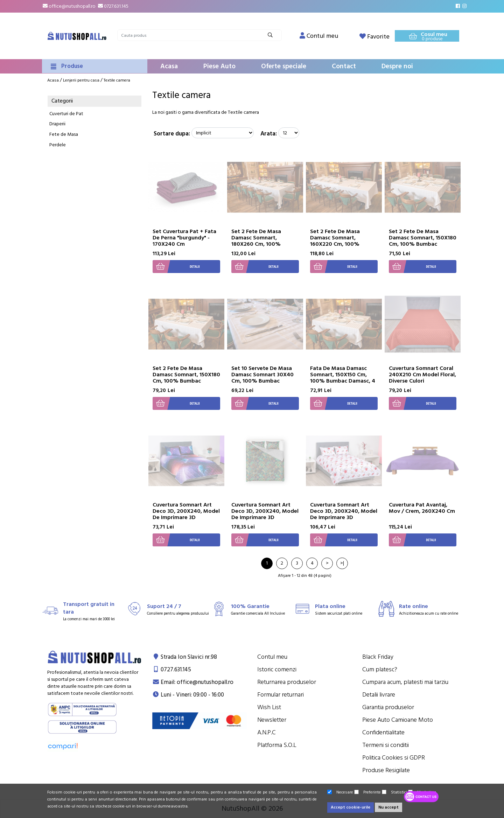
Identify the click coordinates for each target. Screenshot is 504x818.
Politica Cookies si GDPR (394, 758)
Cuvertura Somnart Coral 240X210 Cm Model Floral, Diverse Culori (422, 375)
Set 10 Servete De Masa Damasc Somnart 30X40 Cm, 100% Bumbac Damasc (262, 378)
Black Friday (378, 657)
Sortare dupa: (172, 134)
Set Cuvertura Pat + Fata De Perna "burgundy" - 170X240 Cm (184, 238)
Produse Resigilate (386, 770)
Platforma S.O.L (277, 745)
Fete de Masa (64, 134)
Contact (344, 66)
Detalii (176, 267)
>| (342, 563)
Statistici (394, 792)
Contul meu (272, 657)
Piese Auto (219, 66)
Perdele (58, 145)
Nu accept (388, 807)
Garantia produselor (388, 707)
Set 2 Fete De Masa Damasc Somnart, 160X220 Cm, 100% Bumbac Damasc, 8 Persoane (335, 244)
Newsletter (272, 720)
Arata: (269, 134)
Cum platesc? (380, 669)
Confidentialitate (383, 732)
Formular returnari (281, 695)
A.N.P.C (267, 732)
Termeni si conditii (386, 745)
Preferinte (367, 792)
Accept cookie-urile (351, 807)
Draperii (57, 124)
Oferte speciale (284, 66)
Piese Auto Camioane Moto (398, 720)
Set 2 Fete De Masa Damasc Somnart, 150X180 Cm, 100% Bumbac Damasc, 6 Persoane (423, 241)
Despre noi (397, 66)
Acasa (169, 66)
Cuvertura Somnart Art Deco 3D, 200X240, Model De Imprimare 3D (186, 511)
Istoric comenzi (277, 669)
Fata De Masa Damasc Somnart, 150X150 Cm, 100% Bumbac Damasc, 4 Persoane (343, 378)
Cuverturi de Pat (66, 114)
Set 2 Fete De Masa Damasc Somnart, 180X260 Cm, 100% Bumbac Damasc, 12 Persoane (257, 244)
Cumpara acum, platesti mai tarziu (405, 682)
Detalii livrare (379, 695)
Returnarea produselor (287, 682)
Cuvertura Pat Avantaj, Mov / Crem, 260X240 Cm (422, 508)
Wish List (269, 707)
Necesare (340, 792)
